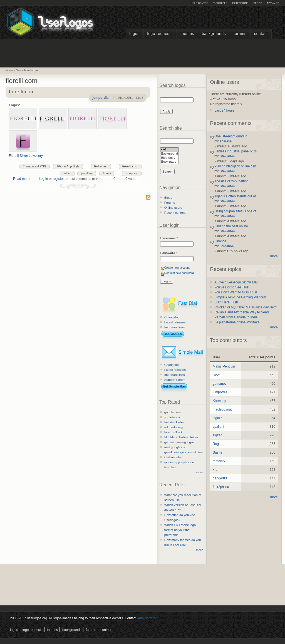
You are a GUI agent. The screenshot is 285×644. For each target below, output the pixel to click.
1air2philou (221, 487)
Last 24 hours (225, 110)
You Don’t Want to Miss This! (236, 292)
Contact (261, 34)
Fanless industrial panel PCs (236, 151)
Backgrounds (214, 34)
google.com (173, 412)
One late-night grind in (231, 136)
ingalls (217, 418)
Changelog (172, 317)
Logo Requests (160, 34)
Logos (134, 34)
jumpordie (100, 98)
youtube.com (173, 417)
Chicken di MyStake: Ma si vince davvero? (246, 307)
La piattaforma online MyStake (237, 322)
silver (67, 173)
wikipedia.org (174, 427)
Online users (173, 208)
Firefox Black (174, 432)
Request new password (179, 273)
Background (169, 154)
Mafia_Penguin (224, 366)
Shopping (132, 173)
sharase (226, 141)
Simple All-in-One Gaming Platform (240, 297)
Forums (240, 34)
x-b (215, 470)
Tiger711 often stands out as (236, 196)
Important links (175, 327)
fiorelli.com (31, 70)
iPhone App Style (68, 166)
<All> (169, 150)
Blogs (258, 3)
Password (169, 253)
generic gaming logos (179, 442)
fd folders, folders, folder (181, 437)
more (200, 472)
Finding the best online (231, 226)
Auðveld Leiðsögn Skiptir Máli (236, 282)
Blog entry (169, 158)
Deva (217, 375)
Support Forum (175, 380)
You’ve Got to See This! (232, 287)
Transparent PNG (34, 166)
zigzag (218, 435)
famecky (219, 461)
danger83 (220, 478)
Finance (220, 241)
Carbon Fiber (174, 457)
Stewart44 (227, 156)
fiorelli (107, 173)
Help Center (200, 3)
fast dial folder (174, 422)
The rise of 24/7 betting (231, 181)
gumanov (220, 384)
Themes (187, 34)
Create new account (177, 268)
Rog (216, 444)
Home (9, 70)
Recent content (175, 213)
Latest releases (175, 322)
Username (169, 238)
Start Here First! (226, 302)
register (58, 179)
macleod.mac (223, 409)
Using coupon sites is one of (235, 211)
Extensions (240, 3)
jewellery (87, 173)
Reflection (101, 166)
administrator (147, 618)
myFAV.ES (273, 3)
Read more (21, 179)
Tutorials (220, 3)
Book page (169, 162)
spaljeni (218, 427)
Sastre (218, 452)
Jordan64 (227, 246)
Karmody (219, 401)
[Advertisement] (143, 52)
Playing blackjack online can (235, 166)
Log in (44, 179)
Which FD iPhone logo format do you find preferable (180, 530)
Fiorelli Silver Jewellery (26, 156)
